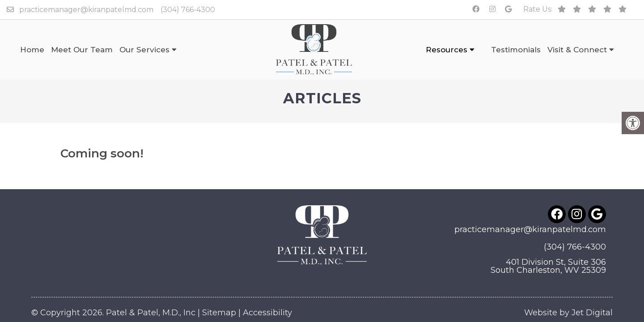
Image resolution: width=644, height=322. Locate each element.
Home (32, 50)
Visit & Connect (577, 50)
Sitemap (219, 291)
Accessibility (267, 291)
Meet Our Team (82, 50)
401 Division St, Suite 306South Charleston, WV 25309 (548, 245)
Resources (447, 50)
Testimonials (516, 50)
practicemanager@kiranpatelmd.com (86, 10)
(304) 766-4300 (188, 10)
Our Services (144, 50)
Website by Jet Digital (568, 291)
